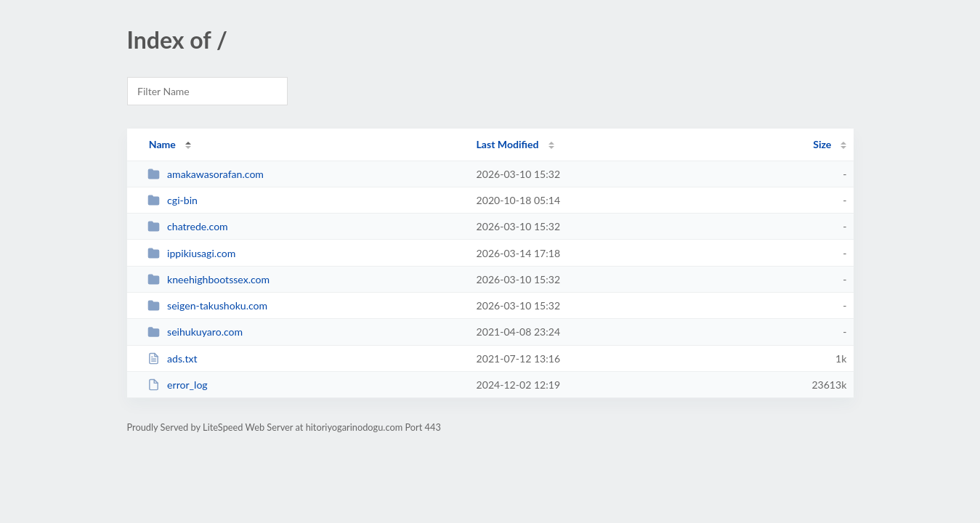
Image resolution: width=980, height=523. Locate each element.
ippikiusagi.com (192, 253)
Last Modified (508, 144)
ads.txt (173, 358)
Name (162, 144)
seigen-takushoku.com (208, 305)
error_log (178, 385)
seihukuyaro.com (195, 332)
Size (822, 144)
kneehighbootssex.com (209, 279)
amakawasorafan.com (206, 174)
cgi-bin (173, 200)
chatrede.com (188, 226)
